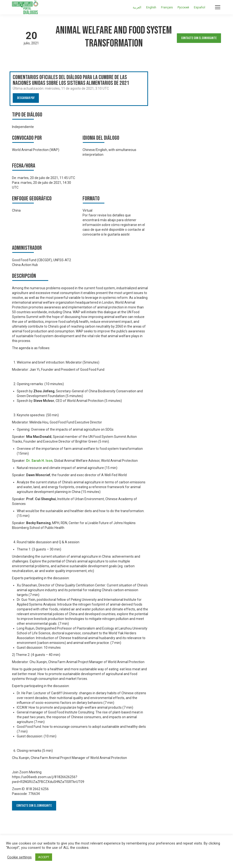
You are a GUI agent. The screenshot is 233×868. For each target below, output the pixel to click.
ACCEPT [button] (44, 857)
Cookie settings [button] (19, 857)
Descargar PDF (26, 98)
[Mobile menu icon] (218, 7)
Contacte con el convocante (199, 38)
